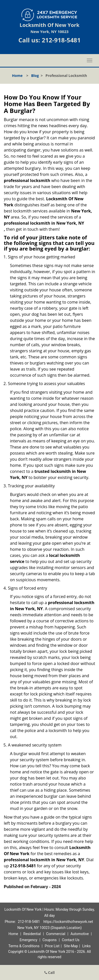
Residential (32, 934)
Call (50, 973)
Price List (52, 946)
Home (17, 76)
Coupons (49, 940)
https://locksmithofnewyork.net (68, 922)
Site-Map (71, 946)
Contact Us (71, 940)
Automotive (80, 934)
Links (86, 946)
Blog (35, 76)
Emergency (28, 940)
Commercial (55, 934)
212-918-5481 (61, 40)
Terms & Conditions (24, 946)
